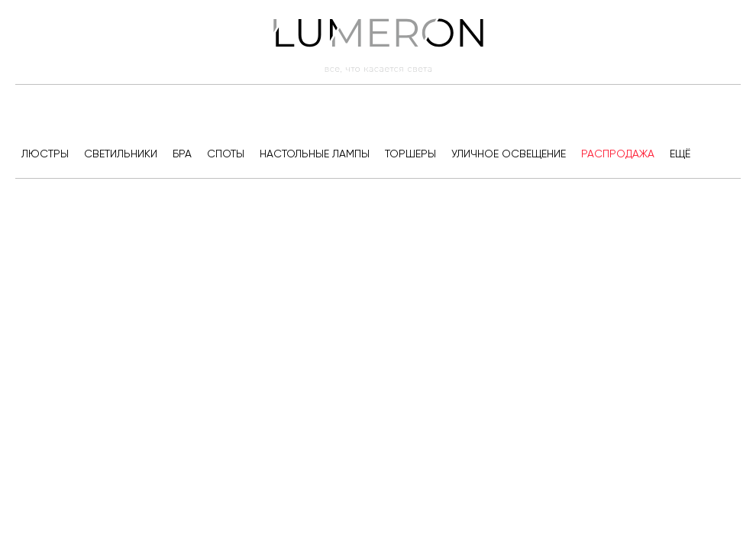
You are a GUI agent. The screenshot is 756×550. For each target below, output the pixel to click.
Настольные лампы (315, 154)
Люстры (45, 154)
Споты (226, 154)
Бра (182, 154)
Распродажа (618, 154)
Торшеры (410, 154)
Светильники (121, 154)
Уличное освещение (509, 154)
